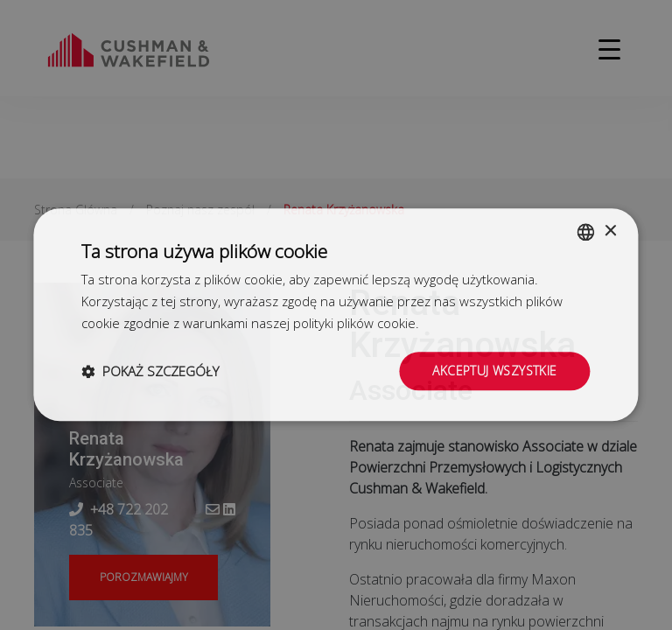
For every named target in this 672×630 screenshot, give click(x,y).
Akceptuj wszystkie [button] (494, 371)
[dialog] (336, 315)
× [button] (610, 231)
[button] (150, 371)
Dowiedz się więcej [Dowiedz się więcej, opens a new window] (478, 323)
